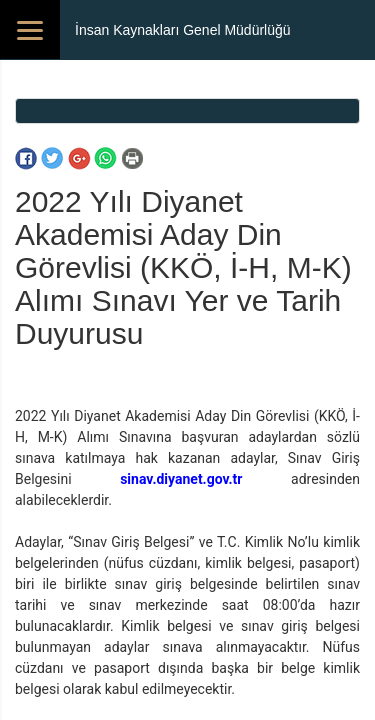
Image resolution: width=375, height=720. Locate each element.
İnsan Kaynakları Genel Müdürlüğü (183, 30)
